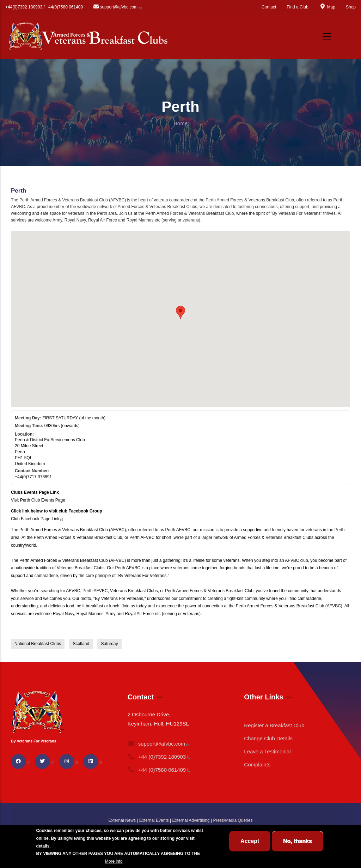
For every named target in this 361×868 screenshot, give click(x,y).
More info (114, 861)
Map (327, 7)
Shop (351, 7)
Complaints (257, 764)
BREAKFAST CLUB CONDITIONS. (70, 861)
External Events (154, 820)
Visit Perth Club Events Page (38, 500)
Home (180, 123)
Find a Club (297, 7)
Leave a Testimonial (267, 751)
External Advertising (191, 820)
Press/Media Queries (233, 820)
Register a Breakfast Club (274, 725)
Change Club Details (268, 738)
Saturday (109, 644)
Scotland (81, 644)
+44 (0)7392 (159, 757)
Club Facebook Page (38, 519)
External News (122, 820)
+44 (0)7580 (159, 770)
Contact (269, 7)
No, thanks (298, 841)
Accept (250, 841)
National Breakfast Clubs (38, 644)
